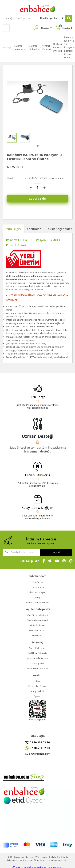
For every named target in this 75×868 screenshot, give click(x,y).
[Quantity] (38, 188)
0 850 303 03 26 (40, 742)
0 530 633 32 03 (40, 748)
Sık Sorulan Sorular (38, 686)
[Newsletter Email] (21, 552)
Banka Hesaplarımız (37, 669)
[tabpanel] (12, 138)
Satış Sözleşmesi (38, 648)
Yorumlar (34, 229)
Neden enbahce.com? (37, 602)
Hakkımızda (38, 587)
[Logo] (37, 8)
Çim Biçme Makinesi (38, 615)
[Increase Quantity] (45, 188)
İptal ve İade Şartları (38, 658)
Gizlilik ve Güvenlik (37, 653)
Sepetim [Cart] (66, 27)
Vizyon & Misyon (37, 592)
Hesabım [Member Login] (47, 28)
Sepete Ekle (37, 199)
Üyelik (37, 696)
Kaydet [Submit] (56, 552)
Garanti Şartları (37, 663)
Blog (38, 597)
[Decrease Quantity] (31, 188)
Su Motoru (38, 635)
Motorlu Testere (38, 630)
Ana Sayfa (38, 582)
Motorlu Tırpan (38, 625)
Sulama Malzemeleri (37, 620)
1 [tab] (38, 146)
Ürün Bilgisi (13, 229)
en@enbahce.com (40, 754)
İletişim (37, 681)
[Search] (20, 18)
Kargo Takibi (37, 691)
